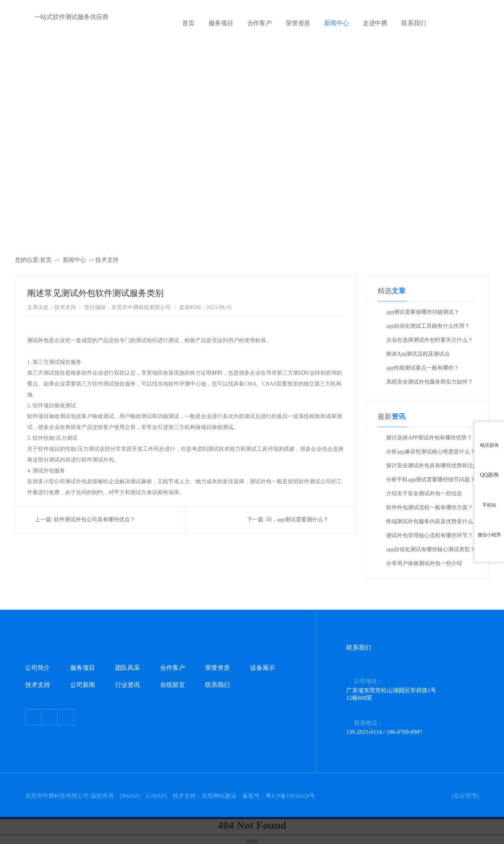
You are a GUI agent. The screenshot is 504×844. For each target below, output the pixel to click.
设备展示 (262, 668)
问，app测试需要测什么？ (297, 520)
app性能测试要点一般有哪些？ (423, 368)
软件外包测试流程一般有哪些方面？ (430, 508)
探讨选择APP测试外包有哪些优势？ (429, 438)
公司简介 (38, 668)
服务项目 (221, 23)
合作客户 (260, 23)
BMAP (130, 796)
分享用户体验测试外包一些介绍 (424, 563)
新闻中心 (336, 23)
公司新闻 (83, 685)
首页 (188, 23)
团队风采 (128, 668)
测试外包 (38, 340)
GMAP (156, 796)
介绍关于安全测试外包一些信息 (424, 494)
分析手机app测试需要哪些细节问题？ (431, 480)
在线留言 (173, 685)
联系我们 (413, 23)
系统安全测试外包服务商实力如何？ (430, 382)
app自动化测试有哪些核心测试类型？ (431, 549)
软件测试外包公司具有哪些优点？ (95, 520)
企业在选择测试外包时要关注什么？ (430, 340)
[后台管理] (465, 796)
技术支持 (107, 260)
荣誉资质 (298, 23)
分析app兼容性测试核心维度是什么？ (431, 452)
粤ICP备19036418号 (290, 796)
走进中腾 (375, 23)
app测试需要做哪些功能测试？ (423, 312)
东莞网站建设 (219, 796)
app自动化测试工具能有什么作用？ (428, 326)
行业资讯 (128, 685)
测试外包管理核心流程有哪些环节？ (430, 535)
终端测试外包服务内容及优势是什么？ (432, 521)
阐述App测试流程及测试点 (418, 354)
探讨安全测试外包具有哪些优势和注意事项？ (432, 468)
